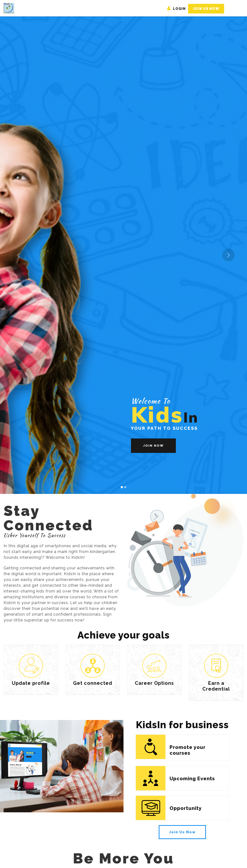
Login (176, 9)
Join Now (153, 446)
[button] (19, 255)
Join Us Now (206, 9)
